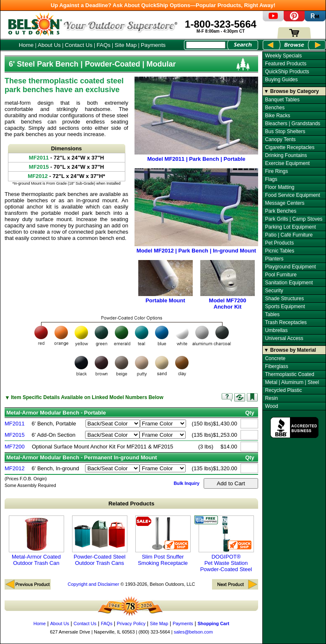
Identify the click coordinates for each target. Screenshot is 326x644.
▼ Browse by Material (290, 350)
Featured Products (286, 64)
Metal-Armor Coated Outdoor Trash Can (36, 541)
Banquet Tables (282, 100)
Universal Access (284, 338)
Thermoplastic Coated (289, 374)
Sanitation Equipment (289, 283)
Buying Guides (281, 80)
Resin (271, 398)
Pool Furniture (281, 275)
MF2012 (15, 468)
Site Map (126, 45)
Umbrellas (276, 330)
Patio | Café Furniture (289, 235)
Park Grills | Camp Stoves (294, 219)
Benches (275, 108)
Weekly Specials (283, 56)
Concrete (275, 358)
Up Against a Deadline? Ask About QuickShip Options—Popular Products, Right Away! (163, 5)
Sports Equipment (285, 307)
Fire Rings (276, 171)
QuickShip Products (287, 72)
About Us (49, 45)
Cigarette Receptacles (290, 147)
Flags (271, 179)
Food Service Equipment (292, 195)
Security (274, 291)
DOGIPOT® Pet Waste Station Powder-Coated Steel (226, 544)
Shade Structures (284, 299)
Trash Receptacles (286, 322)
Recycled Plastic (283, 390)
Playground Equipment (290, 267)
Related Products (132, 504)
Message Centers (285, 203)
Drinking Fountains (286, 155)
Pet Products (279, 243)
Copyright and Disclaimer (93, 584)
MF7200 (15, 447)
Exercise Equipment (287, 163)
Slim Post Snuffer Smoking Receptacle (163, 541)
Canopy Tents (280, 139)
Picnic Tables (279, 251)
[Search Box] (206, 45)
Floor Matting (279, 187)
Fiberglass (276, 366)
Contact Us (79, 45)
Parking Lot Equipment (290, 227)
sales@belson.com (193, 632)
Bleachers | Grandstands (292, 124)
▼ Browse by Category (291, 91)
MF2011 (15, 424)
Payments (153, 45)
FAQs (103, 45)
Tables (272, 314)
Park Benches (281, 211)
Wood (271, 406)
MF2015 (15, 435)
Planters (274, 259)
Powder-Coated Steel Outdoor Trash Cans (100, 541)
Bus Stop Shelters (285, 131)
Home (26, 45)
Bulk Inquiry (186, 483)
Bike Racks (277, 116)
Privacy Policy (131, 623)
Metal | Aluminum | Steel (292, 382)
